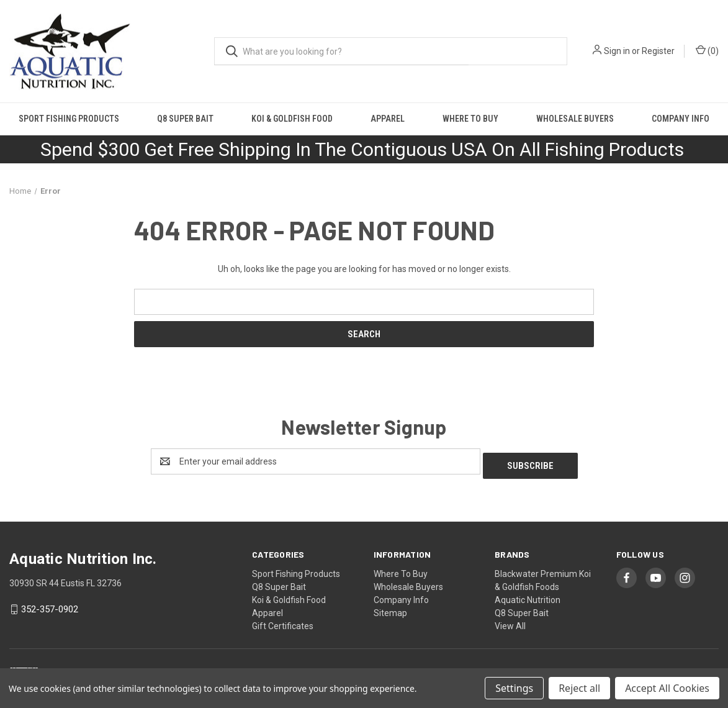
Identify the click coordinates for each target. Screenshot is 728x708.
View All (510, 622)
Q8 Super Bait (185, 119)
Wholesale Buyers (575, 119)
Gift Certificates (283, 622)
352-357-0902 (50, 606)
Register (658, 51)
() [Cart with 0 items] (707, 50)
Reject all (579, 688)
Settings (514, 688)
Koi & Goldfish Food (292, 119)
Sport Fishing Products (69, 119)
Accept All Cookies (667, 688)
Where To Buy (470, 119)
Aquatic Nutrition (528, 596)
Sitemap (390, 609)
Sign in (617, 51)
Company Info (401, 596)
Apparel (388, 119)
